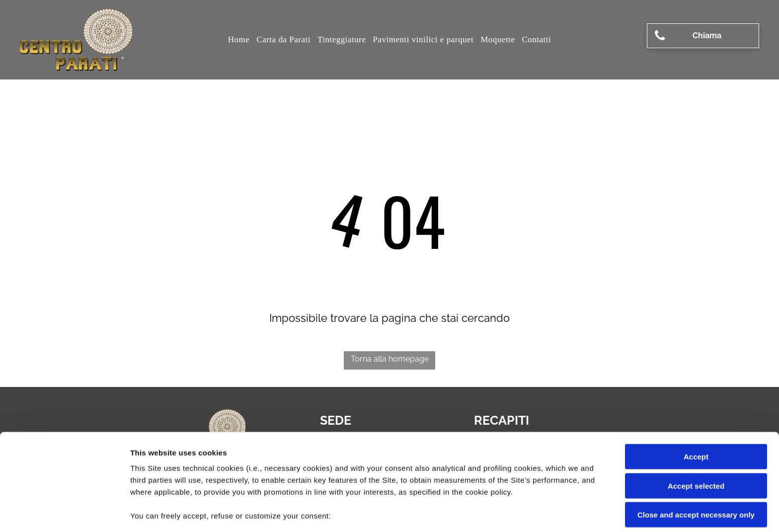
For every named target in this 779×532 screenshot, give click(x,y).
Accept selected (696, 416)
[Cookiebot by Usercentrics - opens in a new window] (64, 513)
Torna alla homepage (390, 359)
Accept (696, 387)
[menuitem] (239, 40)
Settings (505, 512)
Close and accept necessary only (696, 445)
